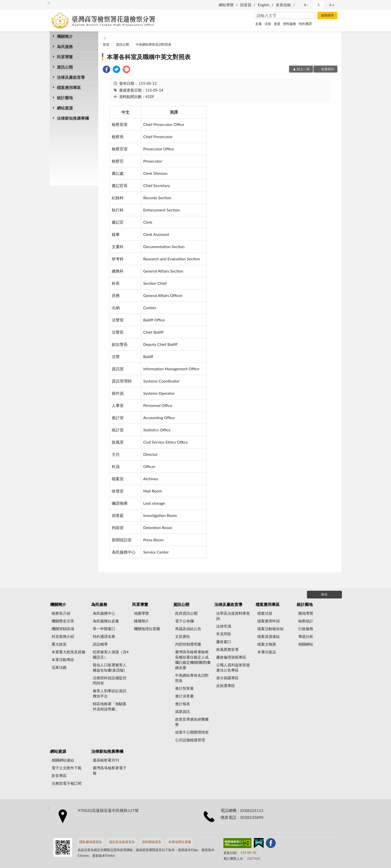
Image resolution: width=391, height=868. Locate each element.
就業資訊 (183, 711)
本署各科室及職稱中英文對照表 (149, 57)
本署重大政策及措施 (68, 652)
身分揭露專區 (227, 678)
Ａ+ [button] (331, 5)
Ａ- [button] (306, 5)
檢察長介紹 (61, 613)
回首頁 (246, 5)
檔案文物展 (267, 644)
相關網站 (306, 644)
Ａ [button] (319, 5)
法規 (268, 24)
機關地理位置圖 (147, 629)
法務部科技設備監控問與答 (110, 680)
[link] (106, 70)
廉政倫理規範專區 (231, 657)
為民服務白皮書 (106, 621)
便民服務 (290, 24)
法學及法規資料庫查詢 (233, 616)
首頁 (106, 44)
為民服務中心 (104, 613)
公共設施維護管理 (190, 740)
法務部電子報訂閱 (67, 783)
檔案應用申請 (269, 621)
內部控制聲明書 (188, 644)
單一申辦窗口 (104, 629)
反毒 (259, 24)
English (264, 5)
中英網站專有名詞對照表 (153, 44)
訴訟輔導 (100, 644)
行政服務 (306, 629)
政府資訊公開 (186, 613)
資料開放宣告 (152, 842)
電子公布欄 (184, 621)
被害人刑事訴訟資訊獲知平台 (110, 693)
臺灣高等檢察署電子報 (110, 770)
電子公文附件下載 (67, 768)
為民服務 (65, 47)
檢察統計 (306, 621)
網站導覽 (226, 5)
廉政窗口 (224, 642)
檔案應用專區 (69, 87)
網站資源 (65, 108)
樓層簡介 (141, 621)
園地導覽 (306, 613)
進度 (277, 24)
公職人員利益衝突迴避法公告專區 (233, 667)
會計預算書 (184, 688)
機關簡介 (65, 36)
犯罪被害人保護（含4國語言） (111, 654)
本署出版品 (267, 652)
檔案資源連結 (269, 636)
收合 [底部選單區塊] (324, 594)
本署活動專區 (63, 660)
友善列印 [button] (328, 69)
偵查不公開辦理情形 (192, 732)
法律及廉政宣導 (71, 77)
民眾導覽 (65, 57)
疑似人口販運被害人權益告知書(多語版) (110, 667)
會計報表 (183, 704)
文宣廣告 (183, 636)
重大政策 (59, 644)
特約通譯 (305, 24)
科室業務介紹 (63, 636)
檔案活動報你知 (270, 629)
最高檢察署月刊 (106, 760)
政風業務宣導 (227, 649)
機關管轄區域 (63, 629)
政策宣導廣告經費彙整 (192, 722)
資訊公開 (65, 67)
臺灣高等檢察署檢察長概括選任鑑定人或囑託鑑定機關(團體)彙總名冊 (193, 660)
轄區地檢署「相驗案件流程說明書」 (110, 706)
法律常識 (224, 626)
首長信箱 (283, 5)
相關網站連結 (63, 760)
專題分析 (306, 636)
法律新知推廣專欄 (73, 118)
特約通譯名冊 (104, 636)
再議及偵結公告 (188, 629)
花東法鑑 (59, 667)
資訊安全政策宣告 (122, 842)
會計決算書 (184, 696)
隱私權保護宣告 (91, 842)
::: (49, 2)
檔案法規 (265, 613)
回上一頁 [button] (303, 69)
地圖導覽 (141, 613)
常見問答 (224, 634)
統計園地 (65, 98)
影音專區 (59, 775)
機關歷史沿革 (63, 621)
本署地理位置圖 (180, 842)
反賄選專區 (226, 685)
